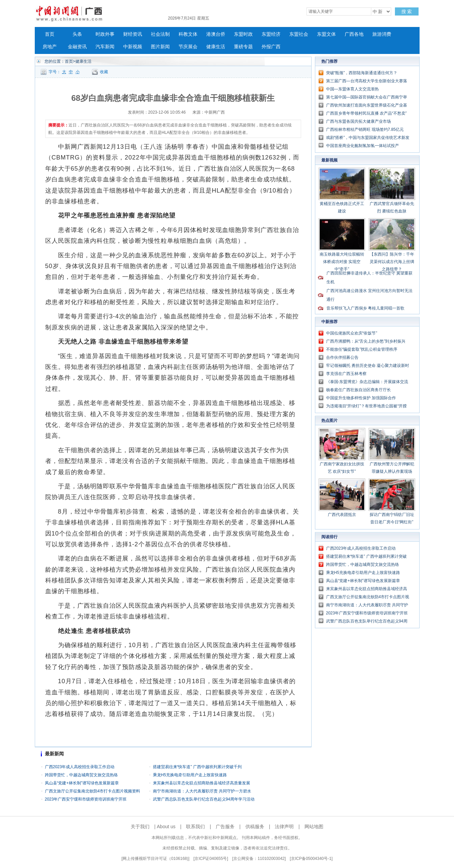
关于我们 (140, 827)
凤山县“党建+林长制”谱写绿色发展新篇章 (82, 783)
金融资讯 (77, 47)
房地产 (50, 47)
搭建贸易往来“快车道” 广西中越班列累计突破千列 (197, 767)
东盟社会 (299, 34)
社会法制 (160, 34)
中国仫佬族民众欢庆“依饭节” (352, 333)
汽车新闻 (105, 47)
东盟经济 (271, 34)
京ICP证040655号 (211, 859)
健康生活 (216, 47)
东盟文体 (326, 34)
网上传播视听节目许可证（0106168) (155, 859)
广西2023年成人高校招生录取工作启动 (80, 767)
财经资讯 (133, 34)
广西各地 (354, 34)
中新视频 (133, 47)
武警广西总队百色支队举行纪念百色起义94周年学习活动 (204, 799)
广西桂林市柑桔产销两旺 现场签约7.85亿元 (365, 129)
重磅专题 (243, 47)
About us (166, 827)
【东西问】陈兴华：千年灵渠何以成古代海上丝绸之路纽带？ (392, 262)
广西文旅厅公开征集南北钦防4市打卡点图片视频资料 (93, 791)
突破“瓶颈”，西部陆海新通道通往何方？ (362, 73)
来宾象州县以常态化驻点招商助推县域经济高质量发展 (202, 783)
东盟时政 (243, 34)
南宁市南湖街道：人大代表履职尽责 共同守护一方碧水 (202, 791)
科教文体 (188, 34)
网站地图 (314, 827)
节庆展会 (188, 47)
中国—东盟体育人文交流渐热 (352, 89)
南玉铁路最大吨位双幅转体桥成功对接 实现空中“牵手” (342, 262)
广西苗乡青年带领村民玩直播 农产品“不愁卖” (366, 113)
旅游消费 (382, 34)
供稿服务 (255, 827)
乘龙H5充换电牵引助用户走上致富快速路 (190, 775)
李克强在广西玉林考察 (346, 374)
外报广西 (271, 47)
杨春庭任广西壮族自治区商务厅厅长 (358, 390)
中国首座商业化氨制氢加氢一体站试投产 (363, 146)
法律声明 (284, 827)
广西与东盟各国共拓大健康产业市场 (358, 121)
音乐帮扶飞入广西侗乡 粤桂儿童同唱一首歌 (365, 308)
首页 (50, 34)
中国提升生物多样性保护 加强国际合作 (361, 398)
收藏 (104, 72)
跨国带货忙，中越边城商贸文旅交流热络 (81, 775)
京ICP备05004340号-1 (311, 859)
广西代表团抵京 (342, 515)
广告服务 (225, 827)
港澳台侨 (216, 34)
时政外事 (105, 34)
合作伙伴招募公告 (342, 357)
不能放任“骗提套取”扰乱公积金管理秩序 (362, 349)
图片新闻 (160, 47)
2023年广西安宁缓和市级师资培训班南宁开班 (86, 799)
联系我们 (195, 827)
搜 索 (407, 11)
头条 (77, 34)
